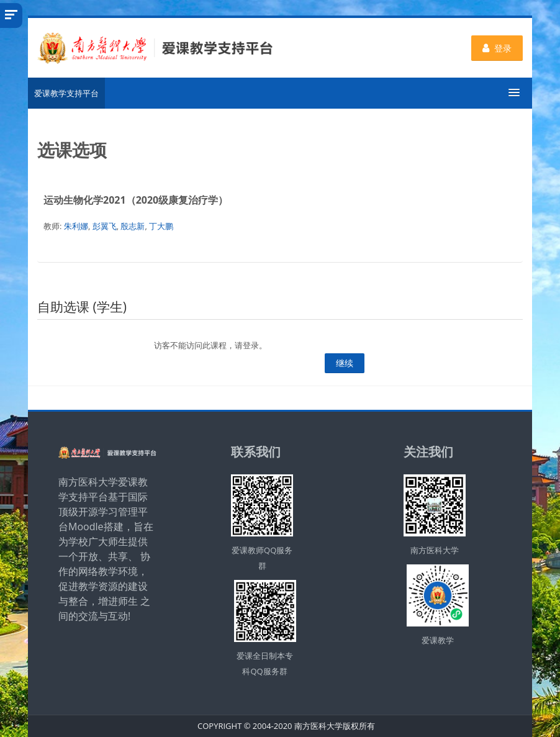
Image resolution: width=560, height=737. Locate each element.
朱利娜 (76, 226)
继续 (345, 363)
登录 (497, 48)
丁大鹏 (161, 226)
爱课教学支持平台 (66, 93)
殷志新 (133, 226)
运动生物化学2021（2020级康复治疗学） (136, 200)
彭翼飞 (105, 226)
